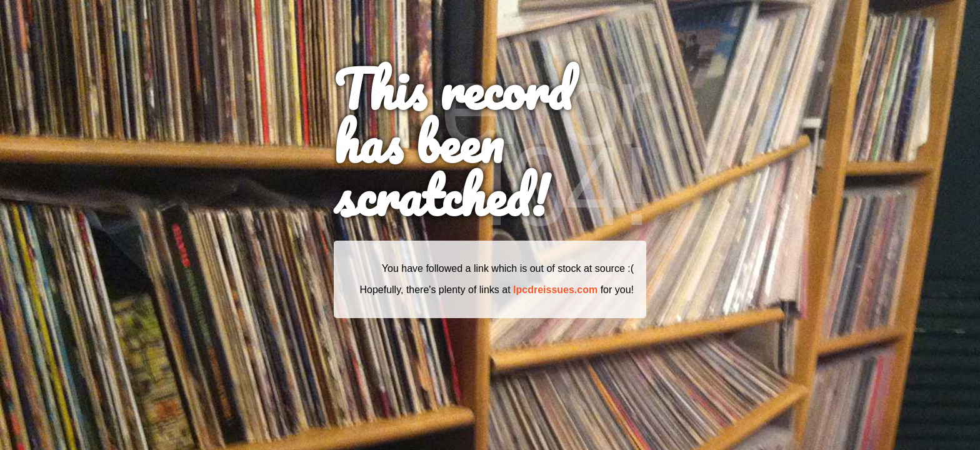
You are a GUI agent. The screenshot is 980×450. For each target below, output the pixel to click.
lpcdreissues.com (555, 290)
